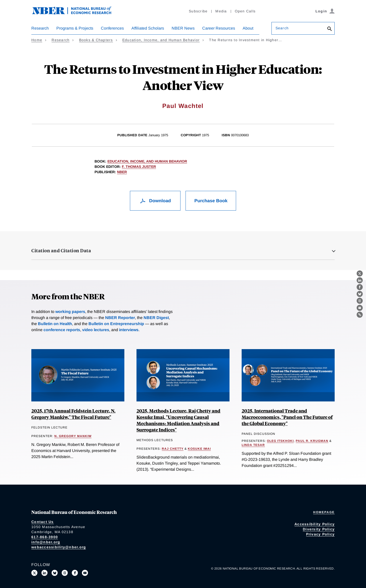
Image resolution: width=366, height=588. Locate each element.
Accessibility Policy (315, 524)
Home (37, 40)
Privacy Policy (321, 534)
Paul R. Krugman (312, 441)
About (248, 28)
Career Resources (219, 28)
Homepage (324, 512)
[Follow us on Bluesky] (55, 573)
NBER (122, 172)
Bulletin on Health (55, 324)
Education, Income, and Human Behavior (161, 40)
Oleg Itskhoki (280, 441)
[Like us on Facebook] (75, 573)
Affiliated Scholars (148, 28)
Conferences (112, 28)
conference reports (62, 330)
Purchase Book (211, 201)
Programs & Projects (75, 28)
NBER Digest (156, 318)
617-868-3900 (45, 537)
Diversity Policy (319, 529)
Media (221, 11)
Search (282, 28)
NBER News (183, 28)
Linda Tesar (253, 445)
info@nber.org (46, 542)
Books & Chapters (96, 40)
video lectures (96, 330)
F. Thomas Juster (139, 167)
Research (40, 28)
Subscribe (198, 11)
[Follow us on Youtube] (85, 573)
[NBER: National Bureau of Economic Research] (76, 13)
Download (155, 201)
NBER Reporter (120, 318)
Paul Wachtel (183, 106)
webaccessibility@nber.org (59, 547)
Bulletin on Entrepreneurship (116, 324)
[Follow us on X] (34, 573)
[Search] (330, 29)
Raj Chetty (173, 449)
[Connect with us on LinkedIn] (44, 573)
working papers (70, 312)
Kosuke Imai (199, 449)
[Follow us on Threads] (65, 573)
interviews (129, 330)
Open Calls (245, 11)
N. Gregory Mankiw (73, 436)
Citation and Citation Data (61, 251)
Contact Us (43, 522)
